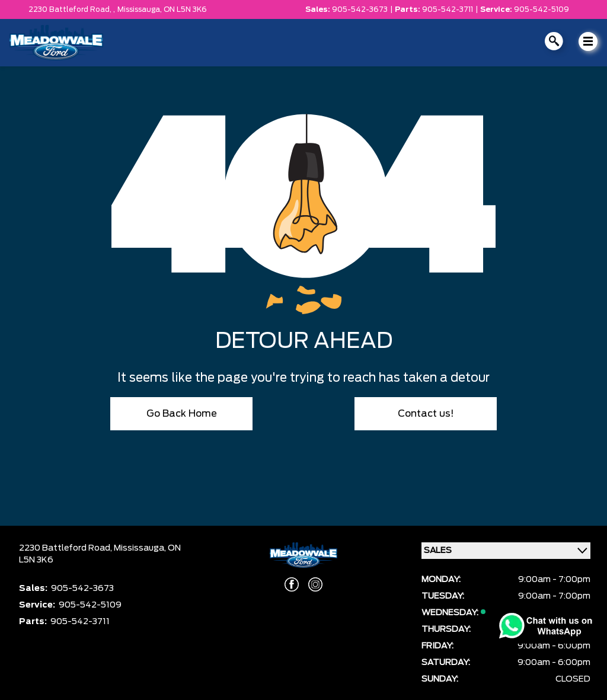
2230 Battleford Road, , (72, 9)
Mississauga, (140, 9)
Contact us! (426, 414)
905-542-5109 (541, 9)
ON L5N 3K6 (185, 9)
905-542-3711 (448, 9)
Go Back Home (182, 414)
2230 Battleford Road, (66, 548)
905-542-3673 (360, 9)
